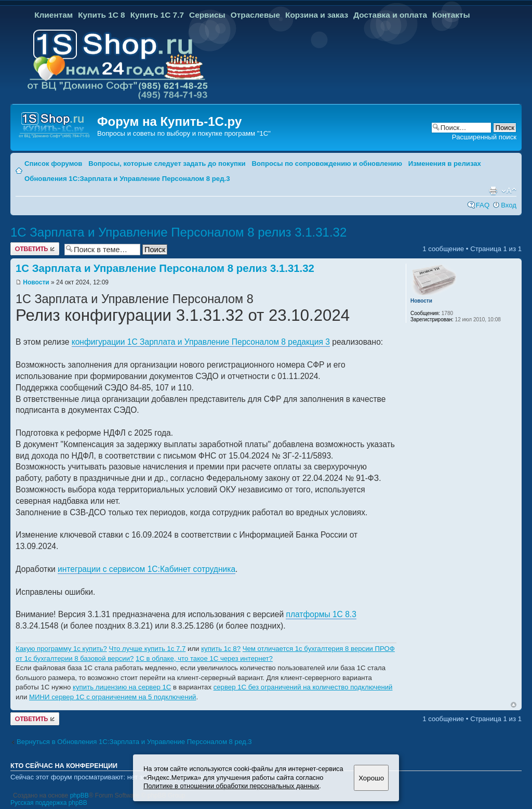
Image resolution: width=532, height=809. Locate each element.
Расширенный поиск (484, 137)
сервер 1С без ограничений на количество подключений (303, 687)
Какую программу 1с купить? (61, 649)
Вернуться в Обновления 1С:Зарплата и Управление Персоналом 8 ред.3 (134, 742)
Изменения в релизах (445, 164)
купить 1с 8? (221, 649)
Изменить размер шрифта (509, 191)
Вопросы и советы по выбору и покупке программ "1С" (184, 133)
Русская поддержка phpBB (49, 803)
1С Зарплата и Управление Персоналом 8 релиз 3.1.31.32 (178, 232)
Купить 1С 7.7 (157, 15)
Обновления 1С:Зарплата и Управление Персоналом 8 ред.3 (127, 179)
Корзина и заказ (317, 15)
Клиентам (54, 15)
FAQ (483, 205)
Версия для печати (493, 191)
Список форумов (53, 164)
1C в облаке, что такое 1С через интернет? (204, 658)
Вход (509, 205)
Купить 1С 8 (102, 15)
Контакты (451, 15)
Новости (36, 282)
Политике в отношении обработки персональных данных (231, 786)
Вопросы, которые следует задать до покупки (167, 164)
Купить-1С (192, 121)
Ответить (35, 249)
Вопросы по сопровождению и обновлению (327, 164)
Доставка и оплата (390, 15)
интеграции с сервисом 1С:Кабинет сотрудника (147, 569)
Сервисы (207, 15)
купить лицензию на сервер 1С (122, 687)
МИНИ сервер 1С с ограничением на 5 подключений (112, 697)
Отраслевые (255, 15)
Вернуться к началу (514, 705)
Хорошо (371, 778)
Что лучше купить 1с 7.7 (147, 649)
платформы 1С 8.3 (321, 614)
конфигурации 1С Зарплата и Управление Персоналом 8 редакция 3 (201, 342)
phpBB (79, 795)
